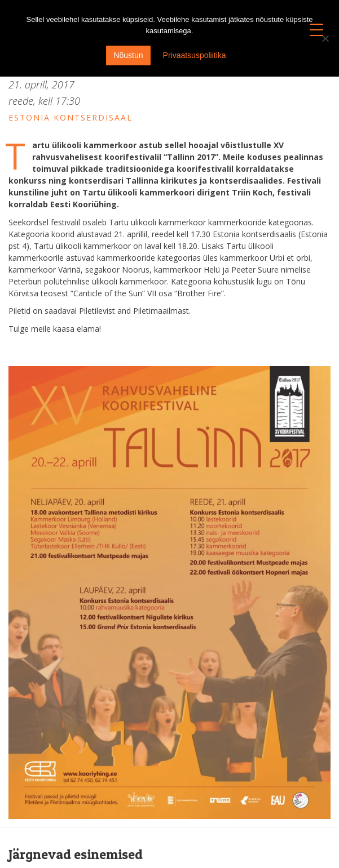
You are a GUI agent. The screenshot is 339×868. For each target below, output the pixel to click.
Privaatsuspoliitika (195, 55)
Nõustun (128, 55)
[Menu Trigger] (317, 30)
